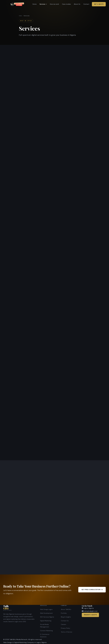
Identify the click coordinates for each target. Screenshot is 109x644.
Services (43, 4)
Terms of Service (67, 632)
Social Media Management (45, 626)
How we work (54, 4)
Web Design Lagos (46, 609)
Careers (64, 624)
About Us (77, 4)
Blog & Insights (66, 617)
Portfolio (64, 613)
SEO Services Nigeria (47, 617)
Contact (86, 4)
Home (35, 4)
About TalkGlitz (66, 609)
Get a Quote (99, 4)
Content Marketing (46, 631)
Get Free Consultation (92, 590)
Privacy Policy (66, 628)
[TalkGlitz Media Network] (19, 608)
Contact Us (65, 621)
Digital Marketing (46, 621)
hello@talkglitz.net (91, 611)
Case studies (66, 4)
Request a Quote (90, 615)
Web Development (46, 613)
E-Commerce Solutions (45, 636)
